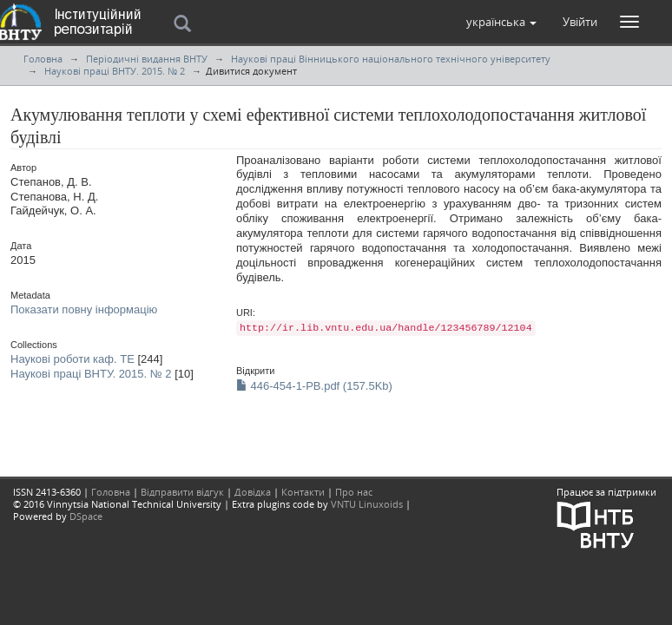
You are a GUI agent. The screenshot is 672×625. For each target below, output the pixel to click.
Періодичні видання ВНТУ (147, 59)
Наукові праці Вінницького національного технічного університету (391, 59)
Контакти (303, 492)
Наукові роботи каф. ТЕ (72, 359)
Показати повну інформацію (84, 309)
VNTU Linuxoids (367, 504)
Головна (43, 59)
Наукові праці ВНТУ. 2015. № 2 (115, 71)
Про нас (354, 492)
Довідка (253, 492)
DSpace (86, 516)
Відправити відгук (182, 492)
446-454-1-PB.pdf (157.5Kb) (314, 386)
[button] (501, 22)
